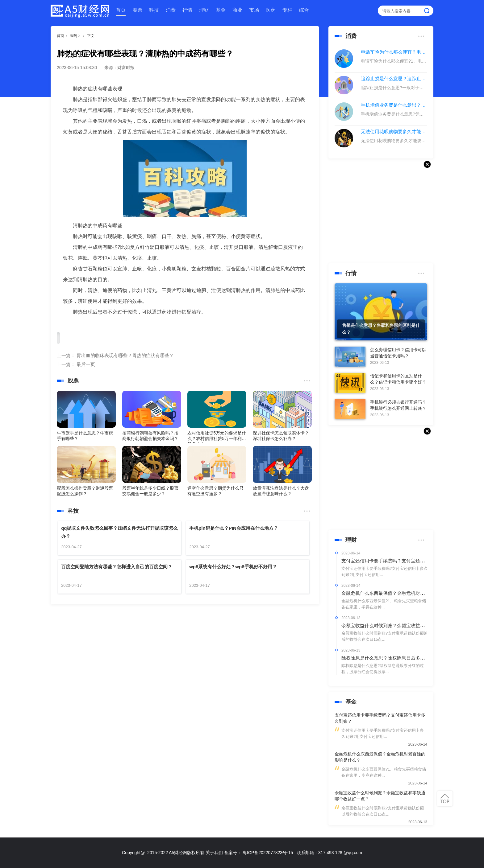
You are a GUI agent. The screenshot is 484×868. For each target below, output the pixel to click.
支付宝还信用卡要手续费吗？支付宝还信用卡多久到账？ (399, 561)
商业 (237, 10)
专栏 (287, 10)
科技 (154, 10)
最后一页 (86, 364)
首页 (121, 10)
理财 (204, 10)
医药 (271, 10)
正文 (91, 36)
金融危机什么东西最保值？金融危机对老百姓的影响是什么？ (404, 593)
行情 (187, 10)
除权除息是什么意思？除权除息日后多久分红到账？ (395, 658)
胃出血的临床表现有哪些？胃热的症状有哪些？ (125, 355)
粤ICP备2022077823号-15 (268, 853)
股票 (137, 10)
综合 (304, 10)
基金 (221, 10)
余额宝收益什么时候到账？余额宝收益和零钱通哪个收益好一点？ (409, 625)
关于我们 (214, 853)
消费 (171, 10)
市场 (254, 10)
